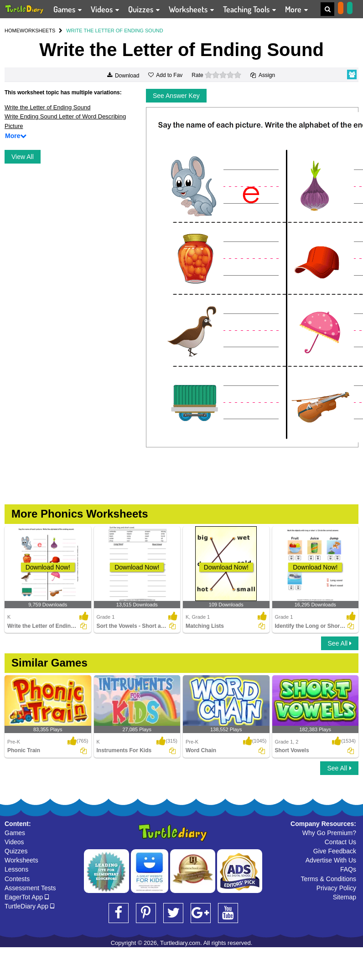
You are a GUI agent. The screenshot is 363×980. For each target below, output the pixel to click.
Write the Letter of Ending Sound (47, 107)
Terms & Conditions (329, 879)
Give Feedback (335, 851)
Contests (17, 879)
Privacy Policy (336, 888)
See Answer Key (176, 96)
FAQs (348, 869)
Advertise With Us (331, 860)
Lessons (16, 869)
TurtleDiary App (29, 906)
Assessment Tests (30, 888)
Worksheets (21, 860)
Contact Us (340, 842)
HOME (12, 31)
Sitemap (345, 897)
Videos (14, 842)
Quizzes (16, 851)
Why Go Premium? (329, 833)
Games (15, 833)
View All (23, 157)
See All (340, 643)
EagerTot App (27, 897)
